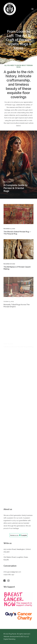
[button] (32, 9)
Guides (27, 211)
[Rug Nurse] (10, 9)
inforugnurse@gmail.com (12, 572)
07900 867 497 (9, 575)
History (20, 211)
